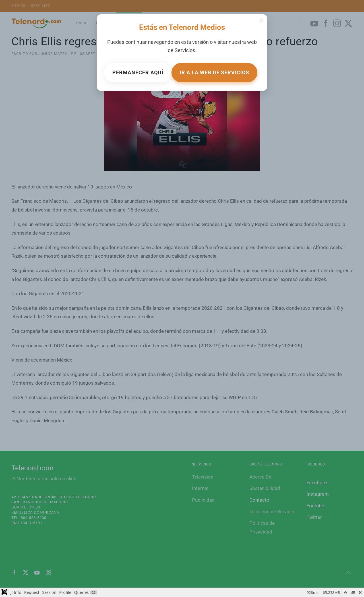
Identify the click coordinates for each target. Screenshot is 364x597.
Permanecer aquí (138, 72)
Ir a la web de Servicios (214, 72)
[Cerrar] (261, 20)
